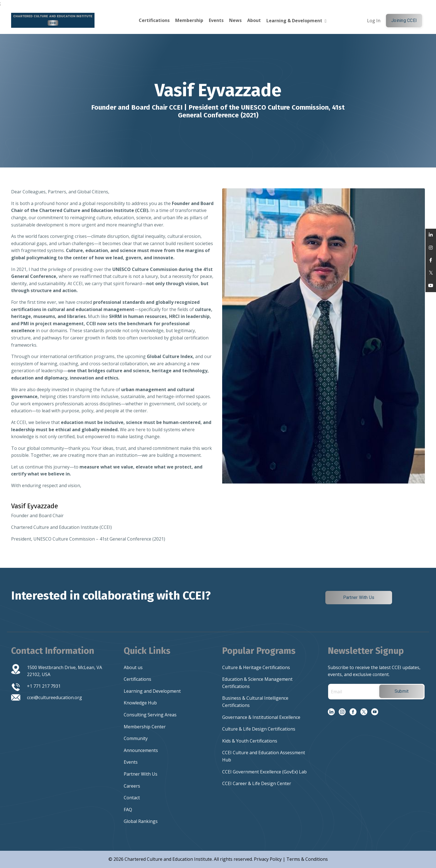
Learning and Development (152, 691)
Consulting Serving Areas (150, 715)
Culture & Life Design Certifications (259, 729)
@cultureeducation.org (58, 697)
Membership (189, 20)
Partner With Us (141, 774)
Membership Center (145, 727)
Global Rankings (141, 821)
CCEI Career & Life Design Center (257, 783)
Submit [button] (402, 691)
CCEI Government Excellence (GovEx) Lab (264, 772)
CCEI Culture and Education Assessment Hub (264, 756)
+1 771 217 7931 (44, 686)
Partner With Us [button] (359, 597)
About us (133, 667)
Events (216, 20)
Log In (374, 21)
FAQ (128, 810)
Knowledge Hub (140, 703)
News (235, 20)
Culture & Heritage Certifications (256, 667)
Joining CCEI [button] (404, 20)
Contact (132, 798)
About (254, 20)
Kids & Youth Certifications (250, 741)
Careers (132, 786)
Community (136, 738)
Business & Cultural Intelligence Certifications (255, 702)
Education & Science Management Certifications (257, 683)
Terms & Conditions (307, 859)
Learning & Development (296, 21)
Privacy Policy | (270, 859)
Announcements (141, 750)
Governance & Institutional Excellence (261, 717)
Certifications (154, 20)
